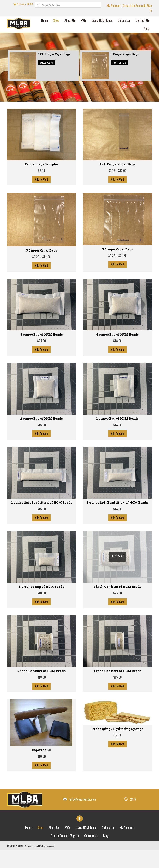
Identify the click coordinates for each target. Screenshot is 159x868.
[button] (75, 85)
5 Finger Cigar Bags (117, 249)
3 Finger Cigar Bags (42, 250)
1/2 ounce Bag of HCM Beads (41, 587)
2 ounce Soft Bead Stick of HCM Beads (41, 502)
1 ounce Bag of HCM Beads (117, 418)
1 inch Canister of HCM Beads (117, 671)
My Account (114, 5)
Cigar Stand (41, 750)
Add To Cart (42, 179)
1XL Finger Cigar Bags (117, 164)
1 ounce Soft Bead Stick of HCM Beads (117, 502)
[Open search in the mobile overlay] (68, 5)
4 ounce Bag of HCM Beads (117, 334)
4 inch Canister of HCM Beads (117, 587)
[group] (43, 66)
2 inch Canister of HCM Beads (42, 671)
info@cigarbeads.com (83, 799)
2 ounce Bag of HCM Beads (41, 418)
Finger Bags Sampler (42, 164)
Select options (47, 62)
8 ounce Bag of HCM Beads (42, 334)
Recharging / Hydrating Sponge (117, 729)
